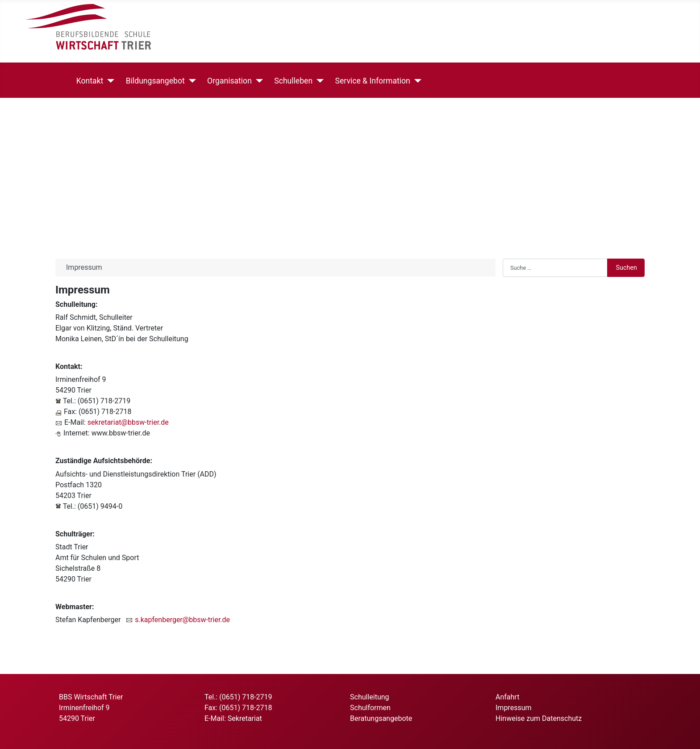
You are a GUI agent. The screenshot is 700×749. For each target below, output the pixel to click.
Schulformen (370, 708)
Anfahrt (507, 697)
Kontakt (88, 81)
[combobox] (555, 268)
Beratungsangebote (381, 718)
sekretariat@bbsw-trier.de (128, 422)
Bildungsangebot (154, 81)
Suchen (626, 268)
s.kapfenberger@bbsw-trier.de (182, 620)
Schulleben (292, 81)
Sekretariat (245, 718)
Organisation (228, 81)
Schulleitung (370, 697)
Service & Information (371, 81)
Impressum (514, 708)
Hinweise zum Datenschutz (539, 718)
